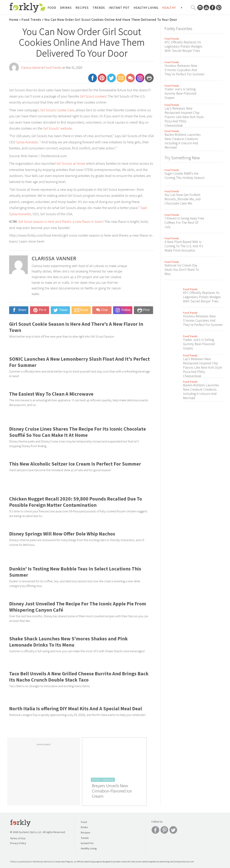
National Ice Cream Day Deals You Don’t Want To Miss (182, 270)
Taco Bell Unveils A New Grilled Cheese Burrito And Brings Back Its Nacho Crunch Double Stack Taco (79, 677)
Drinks (66, 8)
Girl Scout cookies (93, 96)
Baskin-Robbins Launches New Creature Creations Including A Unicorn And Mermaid (183, 141)
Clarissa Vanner (31, 68)
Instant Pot (119, 8)
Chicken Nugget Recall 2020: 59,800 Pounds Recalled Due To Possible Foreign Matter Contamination (76, 502)
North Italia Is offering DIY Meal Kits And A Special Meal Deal (76, 709)
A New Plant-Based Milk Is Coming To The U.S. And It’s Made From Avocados (184, 246)
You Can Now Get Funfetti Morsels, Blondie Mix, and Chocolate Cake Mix (183, 199)
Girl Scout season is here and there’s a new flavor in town (60, 222)
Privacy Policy (18, 843)
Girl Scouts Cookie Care (57, 110)
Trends (99, 8)
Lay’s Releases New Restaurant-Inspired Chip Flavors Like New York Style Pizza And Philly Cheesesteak (184, 117)
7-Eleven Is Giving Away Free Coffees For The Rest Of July (184, 223)
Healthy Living (146, 8)
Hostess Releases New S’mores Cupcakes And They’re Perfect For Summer (184, 70)
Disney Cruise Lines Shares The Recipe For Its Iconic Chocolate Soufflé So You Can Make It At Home (78, 432)
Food (52, 8)
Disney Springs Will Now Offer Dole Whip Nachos (62, 534)
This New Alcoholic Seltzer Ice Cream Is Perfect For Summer (75, 464)
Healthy (169, 8)
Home (14, 20)
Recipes (82, 8)
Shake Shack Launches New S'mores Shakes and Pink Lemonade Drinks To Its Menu (68, 642)
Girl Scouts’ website (57, 128)
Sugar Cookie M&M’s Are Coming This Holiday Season (184, 176)
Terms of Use (18, 838)
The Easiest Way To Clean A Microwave (51, 394)
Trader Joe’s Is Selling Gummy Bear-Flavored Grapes (180, 93)
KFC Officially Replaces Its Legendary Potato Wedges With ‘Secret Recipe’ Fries (183, 46)
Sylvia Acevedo (27, 142)
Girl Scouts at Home (71, 163)
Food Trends (31, 20)
